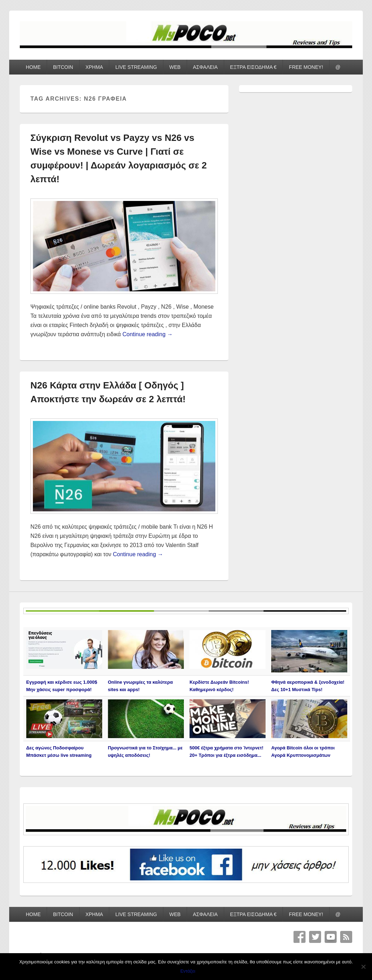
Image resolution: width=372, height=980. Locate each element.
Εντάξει (188, 971)
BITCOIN (63, 67)
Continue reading (147, 334)
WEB (175, 67)
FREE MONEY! (306, 67)
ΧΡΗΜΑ (94, 67)
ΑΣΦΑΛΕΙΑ (205, 67)
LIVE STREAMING (136, 67)
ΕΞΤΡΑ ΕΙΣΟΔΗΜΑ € (254, 67)
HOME (33, 67)
